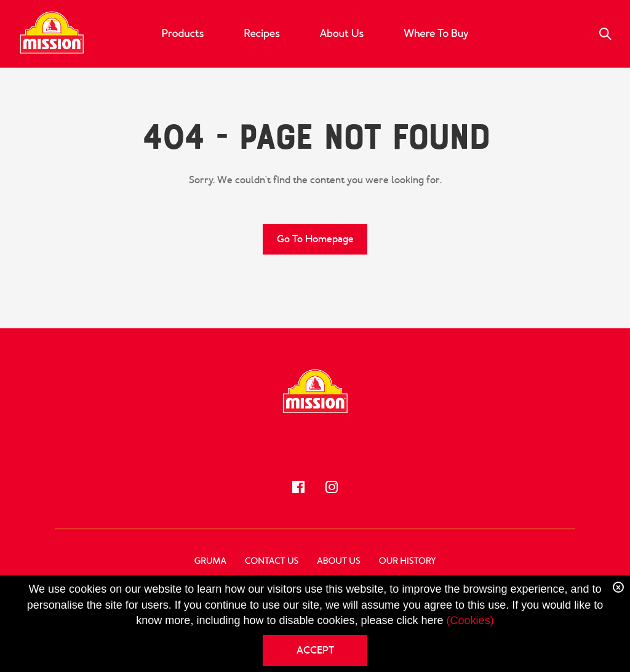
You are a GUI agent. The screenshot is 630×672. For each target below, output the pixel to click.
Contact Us (272, 561)
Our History (407, 561)
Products (183, 34)
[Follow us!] (298, 487)
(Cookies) (470, 620)
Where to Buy (436, 34)
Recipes (261, 34)
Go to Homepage (315, 239)
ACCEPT (315, 650)
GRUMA (210, 561)
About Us (342, 34)
